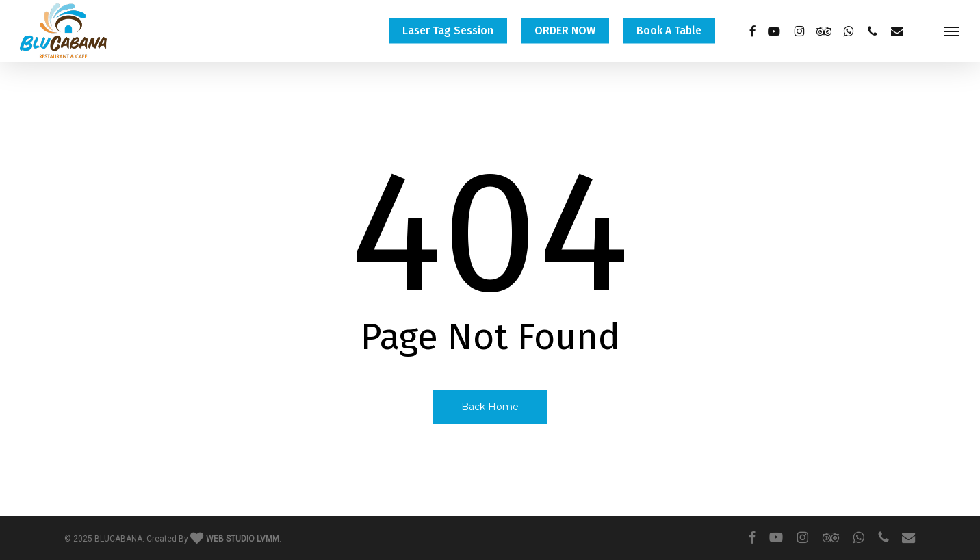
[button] (952, 31)
